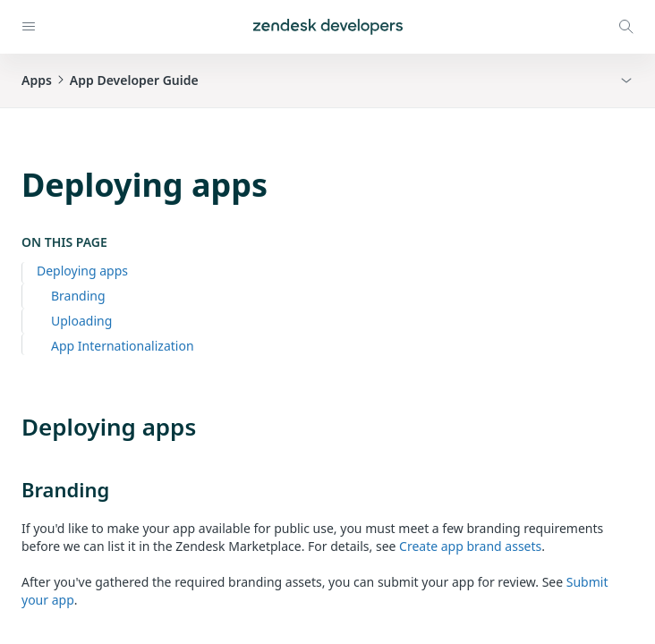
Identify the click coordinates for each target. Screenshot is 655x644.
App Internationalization (123, 346)
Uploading (81, 321)
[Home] (328, 27)
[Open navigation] (29, 27)
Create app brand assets (470, 546)
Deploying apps (82, 271)
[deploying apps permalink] (13, 427)
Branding (78, 296)
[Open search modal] (626, 27)
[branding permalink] (13, 489)
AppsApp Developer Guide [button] (110, 80)
